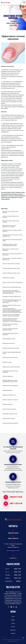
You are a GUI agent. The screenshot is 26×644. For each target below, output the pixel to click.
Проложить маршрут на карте (13, 551)
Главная (13, 21)
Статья (13, 627)
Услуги (13, 623)
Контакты (13, 630)
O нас (13, 617)
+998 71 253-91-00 (16, 504)
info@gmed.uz (13, 558)
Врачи (13, 620)
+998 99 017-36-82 (16, 497)
